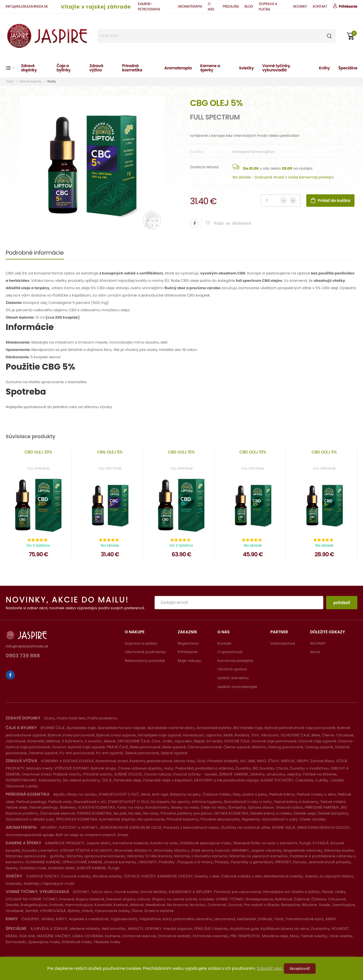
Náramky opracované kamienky (96, 856)
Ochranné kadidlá (174, 936)
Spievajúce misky (44, 942)
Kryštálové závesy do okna (285, 929)
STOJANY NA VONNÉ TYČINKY (31, 899)
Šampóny (237, 807)
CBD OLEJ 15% (181, 452)
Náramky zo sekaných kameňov (258, 856)
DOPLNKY (81, 892)
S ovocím (93, 741)
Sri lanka (214, 741)
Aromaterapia (178, 68)
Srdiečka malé (33, 868)
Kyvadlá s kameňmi (40, 850)
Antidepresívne (259, 899)
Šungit (305, 843)
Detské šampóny (333, 813)
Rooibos (242, 735)
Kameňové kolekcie (131, 843)
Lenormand (224, 919)
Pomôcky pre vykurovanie (238, 892)
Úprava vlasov (261, 807)
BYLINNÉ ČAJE (53, 728)
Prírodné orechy (98, 774)
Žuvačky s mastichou (309, 768)
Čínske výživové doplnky (140, 768)
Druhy (52, 81)
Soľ (243, 761)
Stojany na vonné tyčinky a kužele (183, 899)
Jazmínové (16, 741)
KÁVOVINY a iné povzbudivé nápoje (226, 780)
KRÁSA (11, 936)
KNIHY (331, 919)
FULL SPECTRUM (110, 468)
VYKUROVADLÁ (53, 911)
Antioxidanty (50, 780)
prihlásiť (342, 603)
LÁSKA (78, 936)
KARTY (61, 919)
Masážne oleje (275, 936)
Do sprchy (181, 802)
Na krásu (198, 905)
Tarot (279, 919)
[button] (13, 68)
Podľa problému (102, 718)
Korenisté (36, 741)
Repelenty (251, 819)
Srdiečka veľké (61, 868)
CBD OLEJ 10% (253, 452)
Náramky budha (339, 850)
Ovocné (235, 905)
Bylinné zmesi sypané (116, 735)
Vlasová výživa (289, 807)
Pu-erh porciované (77, 753)
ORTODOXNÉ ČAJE (134, 741)
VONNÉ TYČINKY (230, 899)
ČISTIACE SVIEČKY (140, 876)
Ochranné (217, 905)
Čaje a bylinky (63, 68)
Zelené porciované (142, 753)
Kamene (113, 936)
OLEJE (107, 780)
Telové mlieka (333, 802)
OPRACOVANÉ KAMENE (82, 862)
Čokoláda (304, 780)
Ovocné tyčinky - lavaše (195, 774)
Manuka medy (40, 768)
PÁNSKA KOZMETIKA (94, 813)
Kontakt (224, 643)
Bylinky (74, 911)
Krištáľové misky (77, 942)
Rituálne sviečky (107, 876)
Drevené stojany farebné (82, 899)
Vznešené (14, 911)
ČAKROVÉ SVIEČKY (42, 876)
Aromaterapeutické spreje (30, 835)
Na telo (135, 813)
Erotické (56, 905)
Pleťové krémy (282, 794)
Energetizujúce (34, 905)
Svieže (324, 905)
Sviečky (246, 68)
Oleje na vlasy (214, 807)
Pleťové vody (60, 802)
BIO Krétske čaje (248, 728)
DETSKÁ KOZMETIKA (231, 813)
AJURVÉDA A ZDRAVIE (49, 929)
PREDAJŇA (231, 6)
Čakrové (302, 899)
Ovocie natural (157, 774)
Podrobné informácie (35, 253)
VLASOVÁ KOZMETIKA (96, 807)
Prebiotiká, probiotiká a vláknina (204, 768)
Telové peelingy (44, 807)
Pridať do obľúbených (230, 223)
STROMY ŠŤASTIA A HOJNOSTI (86, 850)
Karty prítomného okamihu (187, 919)
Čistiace (319, 899)
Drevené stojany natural (128, 899)
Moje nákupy (190, 661)
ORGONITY (148, 862)
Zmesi (123, 835)
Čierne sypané (237, 747)
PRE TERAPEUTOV (245, 936)
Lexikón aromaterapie (238, 687)
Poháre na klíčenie (320, 774)
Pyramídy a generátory (252, 862)
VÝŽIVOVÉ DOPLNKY (72, 768)
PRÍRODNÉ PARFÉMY (322, 807)
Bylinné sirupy (103, 768)
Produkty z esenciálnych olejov (191, 827)
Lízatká (337, 780)
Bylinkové (284, 899)
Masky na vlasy (185, 807)
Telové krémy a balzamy (296, 802)
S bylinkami (72, 741)
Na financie (177, 905)
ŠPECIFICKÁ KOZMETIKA (77, 819)
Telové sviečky (314, 936)
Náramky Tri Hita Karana (150, 856)
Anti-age (160, 794)
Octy (201, 761)
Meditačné (155, 905)
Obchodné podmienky (145, 652)
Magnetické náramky (303, 850)
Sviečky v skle (207, 876)
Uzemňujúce (343, 905)
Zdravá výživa (96, 68)
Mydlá (59, 794)
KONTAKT (320, 6)
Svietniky (14, 884)
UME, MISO (257, 761)
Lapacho (214, 735)
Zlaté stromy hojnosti (211, 850)
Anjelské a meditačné (88, 919)
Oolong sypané (319, 747)
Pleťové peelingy (31, 802)
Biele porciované (145, 747)
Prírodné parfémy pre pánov (186, 813)
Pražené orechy (67, 774)
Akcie (315, 652)
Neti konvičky (114, 929)
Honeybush (194, 735)
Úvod (10, 81)
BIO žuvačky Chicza (270, 768)
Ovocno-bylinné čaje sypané (78, 747)
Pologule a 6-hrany (195, 862)
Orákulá (265, 919)
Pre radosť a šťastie (262, 905)
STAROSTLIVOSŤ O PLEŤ (119, 794)
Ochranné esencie (139, 936)
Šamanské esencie (58, 813)
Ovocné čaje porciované (274, 741)
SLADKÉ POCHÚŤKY (277, 780)
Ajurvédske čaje (81, 728)
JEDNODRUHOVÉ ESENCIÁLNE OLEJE (130, 827)
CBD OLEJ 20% (38, 452)
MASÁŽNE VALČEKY (54, 936)
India (168, 741)
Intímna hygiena (207, 802)
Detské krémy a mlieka (271, 813)
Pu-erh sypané (109, 753)
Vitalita (48, 919)
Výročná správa (232, 669)
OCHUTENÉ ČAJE (295, 735)
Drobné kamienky (120, 862)
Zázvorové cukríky (22, 786)
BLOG (249, 6)
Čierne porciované (204, 747)
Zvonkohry (320, 929)
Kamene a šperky (210, 68)
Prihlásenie (188, 652)
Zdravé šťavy (322, 761)
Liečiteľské (246, 919)
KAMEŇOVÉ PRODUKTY (65, 843)
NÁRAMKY (240, 850)
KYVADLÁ (321, 843)
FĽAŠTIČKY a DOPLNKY (78, 827)
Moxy (295, 936)
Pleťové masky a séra (316, 794)
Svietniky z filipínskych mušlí (49, 884)
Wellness (68, 807)
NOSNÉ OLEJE (284, 827)
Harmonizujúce (79, 905)
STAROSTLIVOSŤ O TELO (128, 802)
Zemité (31, 911)
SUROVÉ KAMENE (91, 868)
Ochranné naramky (210, 936)
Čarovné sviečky (76, 876)
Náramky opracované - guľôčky (35, 856)
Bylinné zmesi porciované (71, 735)
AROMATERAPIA (190, 6)
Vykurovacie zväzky (112, 911)
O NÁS (211, 7)
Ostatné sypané (43, 753)
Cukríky (322, 780)
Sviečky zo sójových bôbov (329, 876)
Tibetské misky (107, 942)
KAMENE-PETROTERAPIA (149, 7)
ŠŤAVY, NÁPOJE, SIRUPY (288, 761)
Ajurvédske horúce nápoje (121, 728)
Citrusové (345, 735)
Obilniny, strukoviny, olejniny (275, 774)
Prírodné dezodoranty (220, 819)
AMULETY (136, 929)
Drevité (12, 905)
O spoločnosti (230, 652)
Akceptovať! (300, 969)
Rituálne (310, 905)
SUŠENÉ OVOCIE (128, 774)
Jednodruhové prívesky (329, 862)
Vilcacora (270, 735)
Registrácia (188, 643)
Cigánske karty (124, 919)
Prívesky (222, 862)
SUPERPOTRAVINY (21, 780)
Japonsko (183, 741)
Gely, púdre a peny (250, 794)
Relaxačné (291, 905)
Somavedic (16, 942)
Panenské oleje (127, 780)
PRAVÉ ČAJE (118, 747)
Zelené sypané (174, 753)
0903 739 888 (23, 656)
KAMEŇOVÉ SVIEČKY (175, 876)
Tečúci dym (102, 892)
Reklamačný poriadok (145, 661)
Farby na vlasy (130, 807)
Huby (169, 768)
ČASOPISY (30, 919)
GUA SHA (27, 936)
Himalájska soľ (276, 892)
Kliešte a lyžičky (306, 892)
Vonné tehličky (154, 892)
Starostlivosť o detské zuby (30, 819)
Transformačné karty (305, 919)
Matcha (259, 747)
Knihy (324, 68)
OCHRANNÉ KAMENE (43, 862)
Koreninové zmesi (112, 761)
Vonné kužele (126, 892)
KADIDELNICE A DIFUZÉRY (191, 892)
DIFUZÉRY (49, 827)
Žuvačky (243, 768)
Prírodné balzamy (183, 819)
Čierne (328, 735)
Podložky (167, 862)
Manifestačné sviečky (283, 876)
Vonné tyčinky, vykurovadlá (277, 68)
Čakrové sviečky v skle (241, 876)
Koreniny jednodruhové (151, 761)
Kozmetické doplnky (117, 819)
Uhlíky (341, 892)
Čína (157, 741)
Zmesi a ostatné (159, 911)
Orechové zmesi (37, 774)
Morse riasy (185, 761)
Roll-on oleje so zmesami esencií (86, 835)
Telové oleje (16, 807)
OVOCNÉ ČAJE (237, 741)
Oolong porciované (285, 747)
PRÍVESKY (283, 862)
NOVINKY (300, 6)
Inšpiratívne (150, 919)
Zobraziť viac (270, 968)
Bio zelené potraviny (81, 780)
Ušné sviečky (341, 936)
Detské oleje (305, 813)
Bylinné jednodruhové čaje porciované (300, 728)
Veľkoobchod (283, 643)
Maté (228, 735)
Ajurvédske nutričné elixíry (171, 728)
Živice (137, 911)
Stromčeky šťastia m (133, 850)
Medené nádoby (85, 929)
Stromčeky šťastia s (172, 850)
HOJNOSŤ (340, 929)
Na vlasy (151, 813)
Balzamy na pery (185, 794)
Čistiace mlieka (217, 794)
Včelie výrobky (313, 819)
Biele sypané (174, 747)
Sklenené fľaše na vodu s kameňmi (265, 843)
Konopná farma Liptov (254, 152)
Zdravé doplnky (29, 68)
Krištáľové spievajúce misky (206, 843)
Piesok (328, 892)
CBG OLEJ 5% (110, 452)
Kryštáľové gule (245, 929)
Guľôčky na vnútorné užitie (246, 827)
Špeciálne (348, 68)
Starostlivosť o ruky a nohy (248, 802)
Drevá (87, 911)
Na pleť (120, 813)
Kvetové (121, 905)
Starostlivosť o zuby (280, 819)
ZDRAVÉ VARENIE (234, 774)
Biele (316, 735)
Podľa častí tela (71, 718)
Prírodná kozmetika (132, 68)
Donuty (300, 862)
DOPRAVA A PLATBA (268, 7)
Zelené (110, 741)
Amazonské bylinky (214, 728)
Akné (145, 794)
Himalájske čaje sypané (159, 735)
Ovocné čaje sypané (317, 741)
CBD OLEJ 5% (324, 452)
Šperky (12, 868)
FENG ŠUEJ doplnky (211, 929)
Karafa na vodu (164, 843)
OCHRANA (94, 936)
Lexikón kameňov (233, 678)
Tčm (255, 735)
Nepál (199, 741)
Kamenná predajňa (236, 661)
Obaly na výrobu (82, 794)
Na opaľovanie (151, 819)
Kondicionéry (157, 807)
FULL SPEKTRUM (39, 468)
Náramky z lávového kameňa (201, 856)
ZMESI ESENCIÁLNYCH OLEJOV (323, 827)
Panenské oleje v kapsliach (168, 780)
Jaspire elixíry (99, 843)
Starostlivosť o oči (90, 802)
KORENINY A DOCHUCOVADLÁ (67, 761)
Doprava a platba (141, 643)
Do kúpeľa (160, 802)
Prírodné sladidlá (223, 761)
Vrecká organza (178, 929)
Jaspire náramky (266, 850)
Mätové (53, 741)
